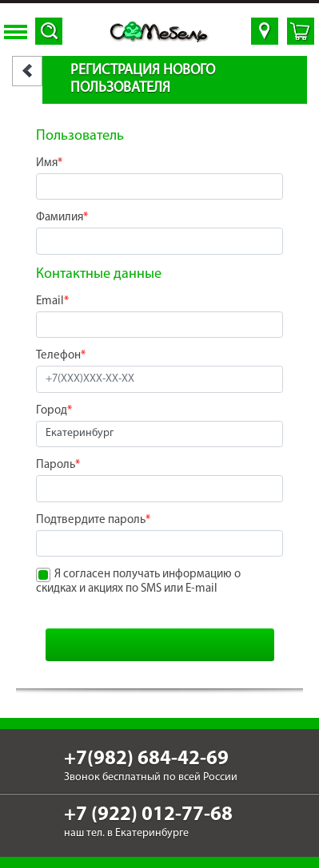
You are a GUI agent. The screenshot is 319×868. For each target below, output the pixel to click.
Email (52, 301)
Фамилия (62, 218)
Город (54, 411)
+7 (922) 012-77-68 (148, 815)
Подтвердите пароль (93, 520)
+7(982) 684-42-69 (146, 759)
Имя (49, 163)
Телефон (61, 356)
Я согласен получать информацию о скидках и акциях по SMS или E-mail (138, 582)
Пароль (58, 465)
